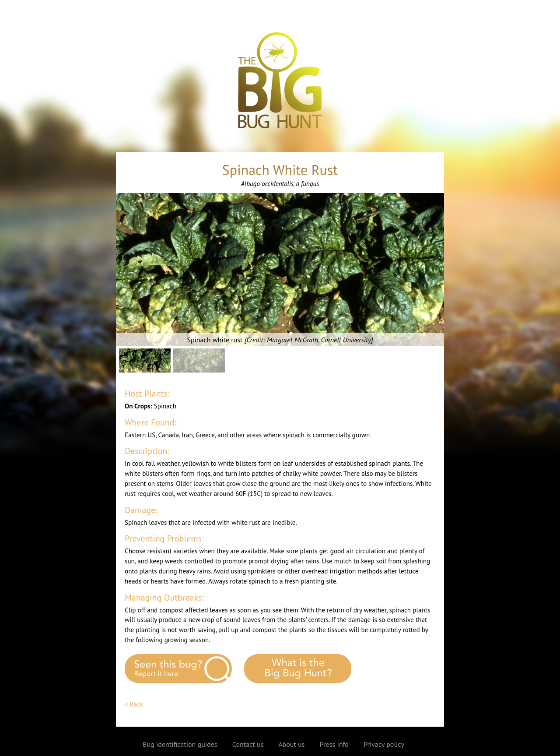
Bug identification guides (180, 744)
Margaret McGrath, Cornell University (319, 340)
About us (291, 744)
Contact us (248, 744)
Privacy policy (384, 744)
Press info (334, 744)
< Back (134, 704)
